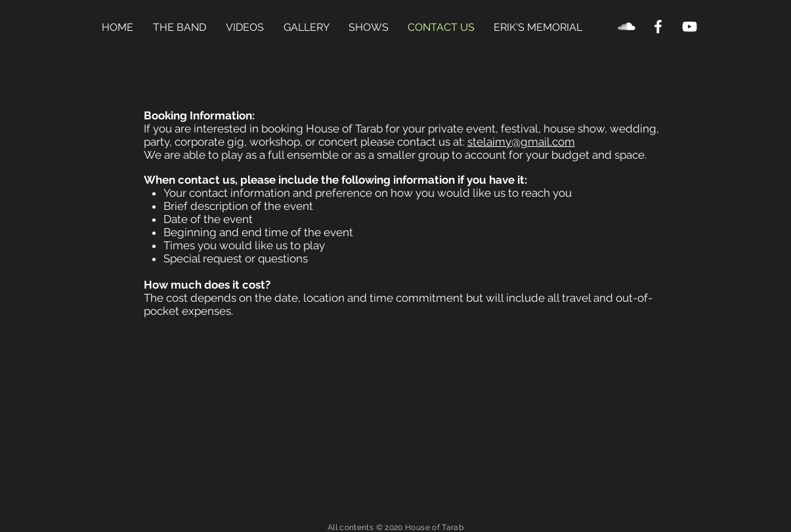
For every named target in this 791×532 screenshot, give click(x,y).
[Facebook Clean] (658, 27)
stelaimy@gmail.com (521, 142)
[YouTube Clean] (690, 27)
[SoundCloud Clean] (627, 27)
